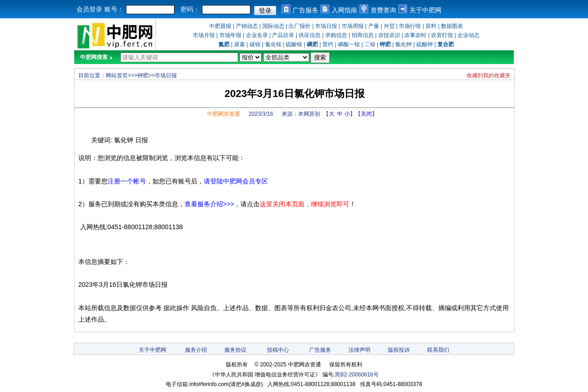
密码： (190, 9)
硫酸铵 (294, 44)
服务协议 (235, 350)
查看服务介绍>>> (210, 204)
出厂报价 (299, 26)
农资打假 (442, 35)
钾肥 (143, 75)
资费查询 (383, 10)
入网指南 (344, 10)
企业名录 (257, 35)
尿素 (240, 44)
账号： (114, 9)
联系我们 (438, 350)
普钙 (328, 44)
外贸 (389, 26)
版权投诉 (399, 350)
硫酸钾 (425, 44)
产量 (374, 26)
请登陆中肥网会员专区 (236, 181)
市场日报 (326, 26)
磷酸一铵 (349, 44)
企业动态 (468, 35)
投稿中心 (278, 350)
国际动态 (273, 26)
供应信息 (310, 35)
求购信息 (336, 35)
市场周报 (353, 26)
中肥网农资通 (223, 114)
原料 (431, 26)
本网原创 (309, 114)
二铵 (370, 44)
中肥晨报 (220, 26)
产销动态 (247, 26)
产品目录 (283, 35)
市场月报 (204, 35)
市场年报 (230, 35)
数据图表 (452, 26)
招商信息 (363, 35)
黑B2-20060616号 (357, 375)
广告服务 (305, 10)
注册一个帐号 (127, 181)
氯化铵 (273, 44)
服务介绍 (196, 350)
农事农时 (415, 35)
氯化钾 (403, 44)
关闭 (366, 114)
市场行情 (410, 26)
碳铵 (255, 44)
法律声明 (359, 350)
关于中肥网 (425, 10)
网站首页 (117, 75)
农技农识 (389, 35)
